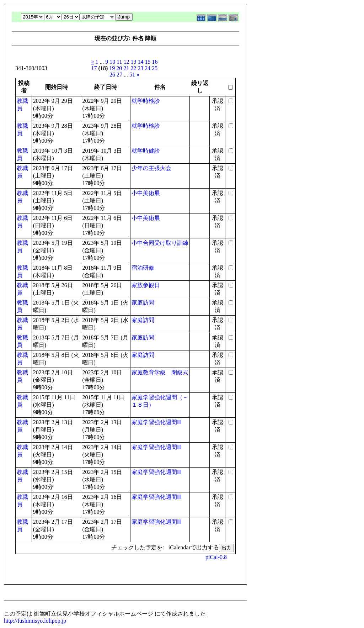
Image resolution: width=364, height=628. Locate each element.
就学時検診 (146, 101)
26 (112, 75)
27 (119, 75)
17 (94, 68)
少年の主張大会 (151, 168)
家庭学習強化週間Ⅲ (156, 422)
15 (148, 62)
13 (134, 62)
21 (126, 68)
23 (140, 68)
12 (127, 62)
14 (141, 62)
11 (119, 62)
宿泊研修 (143, 268)
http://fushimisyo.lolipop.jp (35, 621)
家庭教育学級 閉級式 (160, 372)
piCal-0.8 (216, 557)
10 (112, 62)
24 (148, 68)
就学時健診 (146, 151)
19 (112, 68)
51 (132, 75)
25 (155, 68)
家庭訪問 (143, 303)
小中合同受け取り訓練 (160, 243)
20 (119, 68)
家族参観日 (146, 285)
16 (155, 62)
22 (133, 68)
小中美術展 (146, 193)
